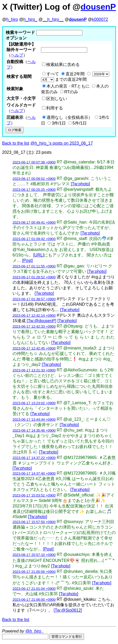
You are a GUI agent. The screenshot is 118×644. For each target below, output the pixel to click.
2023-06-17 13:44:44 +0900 (34, 419)
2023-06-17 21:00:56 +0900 (34, 572)
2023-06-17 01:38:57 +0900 (34, 299)
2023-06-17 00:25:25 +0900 (34, 190)
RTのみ (71, 92)
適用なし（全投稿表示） (69, 117)
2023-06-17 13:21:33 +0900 (34, 370)
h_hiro (12, 19)
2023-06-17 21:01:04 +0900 (34, 589)
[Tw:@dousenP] (41, 321)
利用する (55, 108)
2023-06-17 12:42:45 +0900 (34, 348)
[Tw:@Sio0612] (68, 610)
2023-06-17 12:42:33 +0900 (34, 326)
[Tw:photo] (80, 184)
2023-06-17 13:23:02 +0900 (34, 403)
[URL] (39, 255)
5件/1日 (80, 123)
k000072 (100, 19)
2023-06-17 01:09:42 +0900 (34, 239)
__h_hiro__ (53, 19)
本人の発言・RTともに (68, 86)
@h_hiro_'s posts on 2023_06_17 (62, 143)
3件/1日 (59, 123)
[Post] (27, 260)
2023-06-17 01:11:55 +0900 (34, 266)
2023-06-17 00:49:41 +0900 (34, 222)
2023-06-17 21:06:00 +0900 (34, 600)
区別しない (57, 99)
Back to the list (16, 143)
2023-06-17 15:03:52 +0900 (34, 495)
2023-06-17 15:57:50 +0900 (34, 522)
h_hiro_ (30, 19)
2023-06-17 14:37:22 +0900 (34, 458)
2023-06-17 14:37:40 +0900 (34, 473)
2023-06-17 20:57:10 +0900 (34, 555)
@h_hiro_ (34, 631)
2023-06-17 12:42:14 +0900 (34, 315)
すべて (53, 74)
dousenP (98, 7)
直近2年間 (75, 74)
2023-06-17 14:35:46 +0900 (34, 430)
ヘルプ (17, 55)
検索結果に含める (63, 65)
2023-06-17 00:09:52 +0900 (34, 179)
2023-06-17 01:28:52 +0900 (34, 277)
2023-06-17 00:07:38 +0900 (34, 162)
